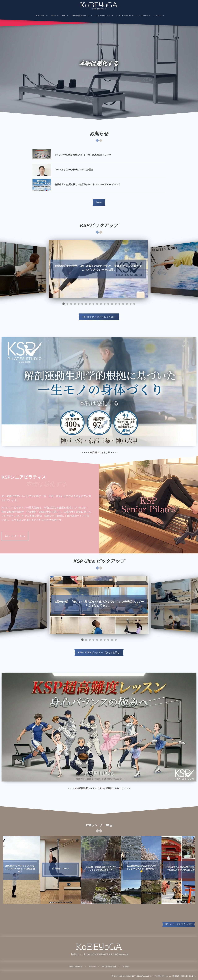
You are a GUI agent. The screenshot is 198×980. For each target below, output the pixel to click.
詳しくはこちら (15, 536)
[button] (64, 304)
